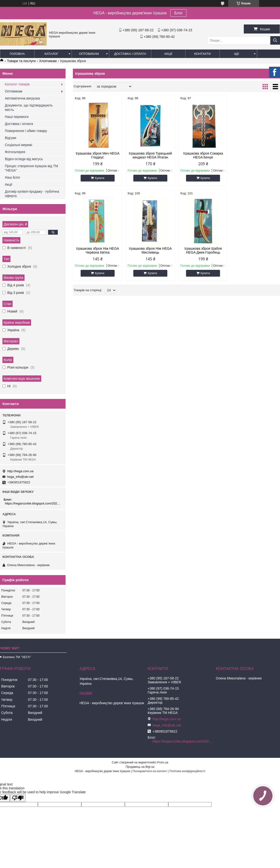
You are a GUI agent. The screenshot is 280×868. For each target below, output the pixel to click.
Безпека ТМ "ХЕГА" (17, 657)
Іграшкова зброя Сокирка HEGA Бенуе (203, 155)
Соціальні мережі (18, 145)
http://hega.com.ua (20, 471)
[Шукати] (275, 40)
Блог (178, 13)
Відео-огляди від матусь (24, 159)
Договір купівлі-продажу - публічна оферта (32, 194)
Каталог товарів (17, 84)
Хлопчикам (48, 61)
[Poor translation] (18, 798)
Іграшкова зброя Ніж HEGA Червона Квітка (255, 155)
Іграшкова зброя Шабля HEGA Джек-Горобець (150, 250)
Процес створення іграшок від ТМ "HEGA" (31, 168)
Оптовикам (89, 54)
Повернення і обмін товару (26, 131)
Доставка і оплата (130, 54)
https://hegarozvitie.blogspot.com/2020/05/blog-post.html (33, 503)
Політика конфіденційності (187, 771)
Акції (168, 54)
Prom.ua (163, 762)
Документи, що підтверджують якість (29, 107)
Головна (17, 54)
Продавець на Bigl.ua (140, 767)
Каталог (51, 54)
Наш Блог (13, 177)
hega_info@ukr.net (20, 477)
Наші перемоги (17, 117)
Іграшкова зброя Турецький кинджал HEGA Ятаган (150, 155)
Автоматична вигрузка (22, 98)
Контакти (203, 54)
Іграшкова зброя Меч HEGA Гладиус (97, 155)
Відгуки (11, 138)
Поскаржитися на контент (150, 771)
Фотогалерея (15, 152)
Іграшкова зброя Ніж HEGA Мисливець (97, 250)
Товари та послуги (21, 61)
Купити (100, 178)
